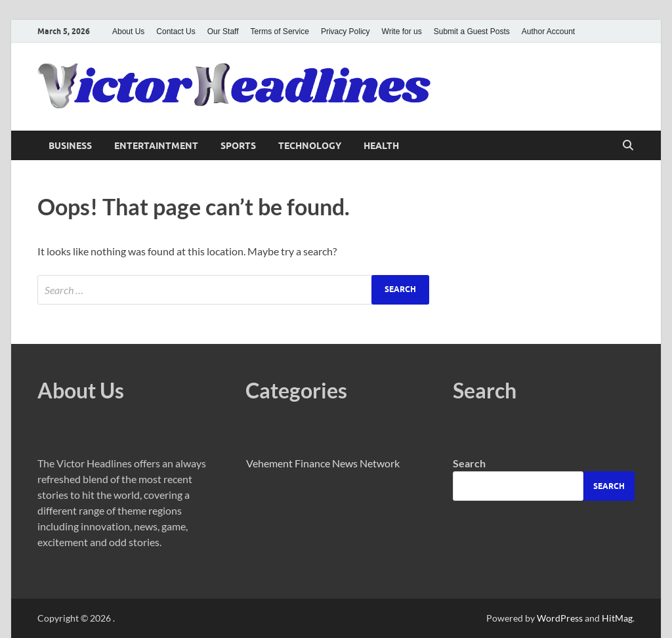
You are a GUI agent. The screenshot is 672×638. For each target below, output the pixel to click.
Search (469, 463)
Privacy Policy (346, 32)
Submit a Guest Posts (472, 32)
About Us (128, 32)
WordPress (560, 618)
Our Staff (223, 32)
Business (70, 146)
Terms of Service (280, 32)
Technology (310, 146)
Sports (238, 146)
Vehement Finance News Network (323, 463)
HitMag (617, 618)
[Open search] (628, 146)
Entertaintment (156, 146)
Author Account (548, 32)
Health (381, 146)
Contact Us (176, 32)
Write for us (402, 32)
